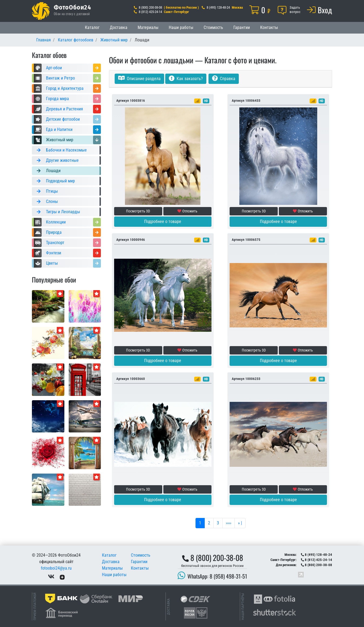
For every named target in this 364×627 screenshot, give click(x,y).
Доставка (119, 27)
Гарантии (242, 27)
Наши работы (181, 27)
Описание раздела (139, 79)
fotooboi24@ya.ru (56, 568)
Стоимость (213, 27)
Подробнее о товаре (163, 221)
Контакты (269, 27)
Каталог (92, 27)
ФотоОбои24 (72, 7)
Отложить (187, 211)
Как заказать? (186, 79)
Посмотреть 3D (138, 211)
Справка (224, 79)
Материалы (148, 27)
